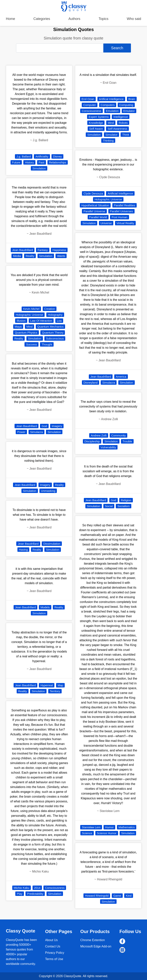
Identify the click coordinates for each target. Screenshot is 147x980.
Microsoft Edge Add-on (96, 946)
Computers (108, 105)
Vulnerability (108, 447)
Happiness (59, 250)
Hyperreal (47, 685)
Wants (61, 256)
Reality (30, 256)
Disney (57, 156)
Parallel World (98, 217)
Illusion (21, 321)
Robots (123, 123)
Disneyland (91, 383)
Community (118, 435)
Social (109, 506)
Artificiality (42, 156)
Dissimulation (52, 544)
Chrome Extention (93, 940)
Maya (18, 327)
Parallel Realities (125, 205)
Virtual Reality (125, 223)
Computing (126, 105)
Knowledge (96, 123)
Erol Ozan (88, 99)
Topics (103, 19)
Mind (30, 327)
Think (126, 135)
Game (117, 896)
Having (23, 550)
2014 (37, 888)
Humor (109, 827)
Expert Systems (99, 117)
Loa (59, 321)
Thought (47, 344)
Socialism (123, 506)
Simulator (111, 135)
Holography (55, 315)
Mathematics (127, 827)
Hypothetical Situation (95, 205)
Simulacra (36, 432)
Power (21, 432)
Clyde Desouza (93, 193)
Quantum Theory (53, 333)
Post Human (120, 217)
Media (17, 256)
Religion (126, 500)
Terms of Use (54, 959)
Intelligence (121, 117)
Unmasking (48, 491)
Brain (132, 99)
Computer (90, 105)
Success (31, 344)
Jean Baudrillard (23, 250)
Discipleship (92, 441)
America (121, 377)
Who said (134, 19)
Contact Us (53, 946)
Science (87, 833)
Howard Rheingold (97, 896)
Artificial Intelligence (120, 193)
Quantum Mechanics (51, 327)
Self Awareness (117, 129)
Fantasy (43, 250)
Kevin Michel (31, 309)
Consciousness (55, 888)
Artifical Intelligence (111, 99)
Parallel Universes (121, 211)
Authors (74, 19)
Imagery (57, 426)
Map (60, 685)
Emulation (112, 111)
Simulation (39, 168)
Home (11, 19)
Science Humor (107, 833)
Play (20, 894)
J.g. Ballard (24, 156)
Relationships (58, 162)
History (29, 162)
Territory (55, 691)
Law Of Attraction (41, 321)
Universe (106, 223)
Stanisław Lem (91, 827)
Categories (42, 19)
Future (16, 162)
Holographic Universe (29, 315)
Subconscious (55, 338)
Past (42, 162)
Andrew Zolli (99, 435)
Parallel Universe (94, 211)
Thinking (108, 141)
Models (45, 607)
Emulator (129, 111)
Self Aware (96, 129)
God (44, 426)
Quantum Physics (26, 333)
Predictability (35, 894)
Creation (50, 309)
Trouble (127, 441)
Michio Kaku (22, 888)
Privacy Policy (55, 953)
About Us (51, 940)
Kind (129, 896)
